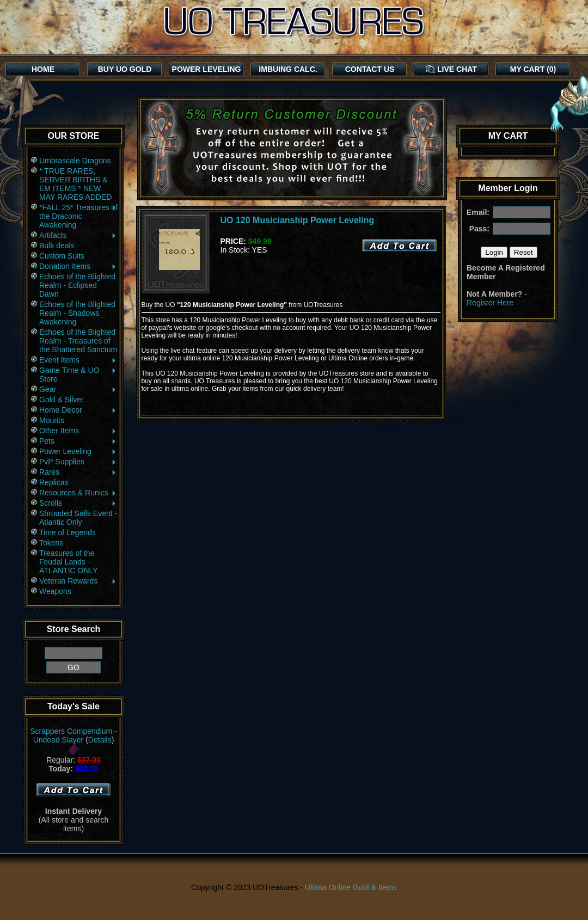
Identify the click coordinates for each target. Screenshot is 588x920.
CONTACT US (370, 69)
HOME (43, 69)
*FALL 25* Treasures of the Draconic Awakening (78, 216)
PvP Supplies (78, 462)
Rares (78, 472)
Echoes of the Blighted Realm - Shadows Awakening (77, 313)
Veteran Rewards (78, 581)
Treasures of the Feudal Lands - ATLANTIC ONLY (69, 562)
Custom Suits (62, 256)
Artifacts (78, 235)
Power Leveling (78, 451)
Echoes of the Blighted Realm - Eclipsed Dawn (77, 285)
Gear (78, 389)
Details (100, 740)
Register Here (490, 303)
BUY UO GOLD (125, 69)
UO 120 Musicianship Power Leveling (298, 220)
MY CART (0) (533, 69)
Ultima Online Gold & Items (351, 887)
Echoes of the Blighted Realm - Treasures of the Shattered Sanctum (78, 341)
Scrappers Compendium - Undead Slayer (73, 735)
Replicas (54, 482)
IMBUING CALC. (288, 69)
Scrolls (78, 503)
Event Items (78, 360)
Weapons (55, 591)
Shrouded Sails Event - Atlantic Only (78, 518)
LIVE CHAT (451, 69)
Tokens (51, 543)
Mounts (52, 420)
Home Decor (78, 410)
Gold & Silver (62, 400)
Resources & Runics (78, 493)
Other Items (78, 431)
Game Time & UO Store (78, 375)
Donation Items (78, 266)
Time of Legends (68, 532)
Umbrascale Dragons (75, 161)
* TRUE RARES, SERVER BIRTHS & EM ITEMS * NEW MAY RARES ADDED (75, 184)
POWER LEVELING (207, 69)
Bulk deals (57, 246)
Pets (78, 441)
